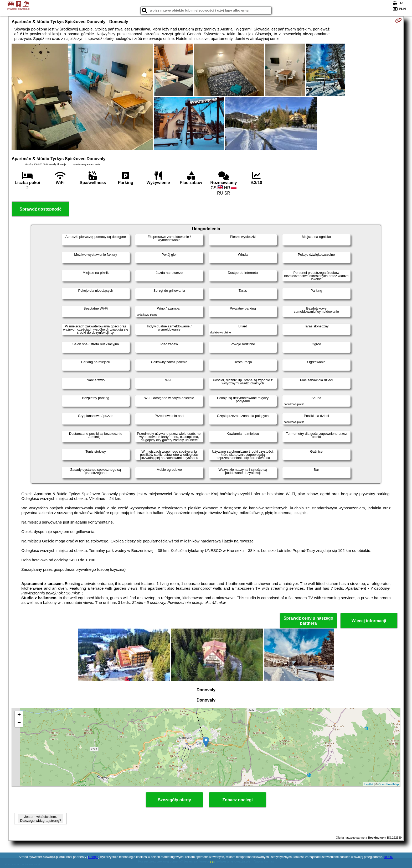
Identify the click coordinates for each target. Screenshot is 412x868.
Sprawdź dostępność (40, 209)
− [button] (19, 723)
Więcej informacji (369, 621)
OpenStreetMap (389, 784)
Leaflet (369, 784)
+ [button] (19, 715)
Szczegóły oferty (174, 800)
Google (93, 857)
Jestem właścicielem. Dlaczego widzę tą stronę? (40, 819)
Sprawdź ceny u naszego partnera (308, 621)
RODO (389, 857)
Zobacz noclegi (238, 800)
